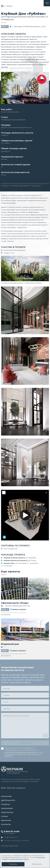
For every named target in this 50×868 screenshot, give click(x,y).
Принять (13, 864)
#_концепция (36, 186)
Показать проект (18, 609)
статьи (4, 816)
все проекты (6, 615)
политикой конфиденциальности (21, 752)
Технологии (7, 812)
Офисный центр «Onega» (15, 603)
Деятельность (8, 800)
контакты (6, 824)
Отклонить (37, 864)
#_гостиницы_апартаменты (19, 186)
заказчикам (7, 808)
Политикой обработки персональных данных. (23, 858)
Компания (6, 796)
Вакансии (6, 820)
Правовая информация (10, 846)
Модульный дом (10, 644)
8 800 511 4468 (12, 832)
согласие (9, 754)
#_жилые (4, 186)
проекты (9, 6)
